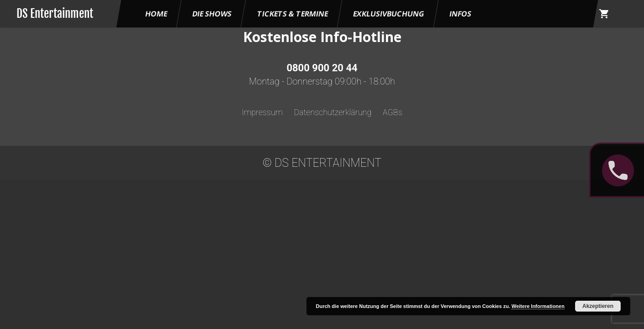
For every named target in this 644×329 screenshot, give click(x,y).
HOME (156, 14)
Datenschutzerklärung (333, 112)
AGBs (393, 112)
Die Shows (212, 14)
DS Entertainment (55, 13)
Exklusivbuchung (389, 14)
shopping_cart (604, 14)
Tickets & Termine (293, 14)
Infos (460, 14)
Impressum (262, 112)
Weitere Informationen (538, 306)
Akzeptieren (598, 306)
